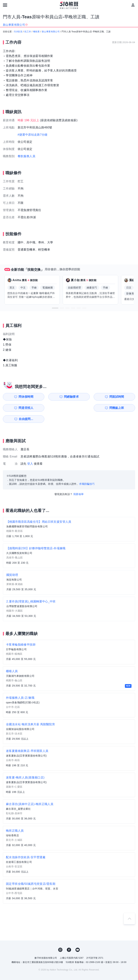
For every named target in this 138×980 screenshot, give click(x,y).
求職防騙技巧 (87, 473)
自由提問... (55, 408)
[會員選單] (133, 5)
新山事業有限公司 (51, 32)
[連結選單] (5, 5)
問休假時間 (20, 397)
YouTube (78, 939)
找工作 (28, 32)
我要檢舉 (79, 483)
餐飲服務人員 (26, 156)
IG (60, 939)
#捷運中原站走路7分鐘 (33, 135)
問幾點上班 (20, 408)
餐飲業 (36, 32)
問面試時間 (88, 397)
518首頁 (18, 32)
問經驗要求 (54, 397)
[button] (55, 308)
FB (69, 939)
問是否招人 (122, 397)
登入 (30, 453)
